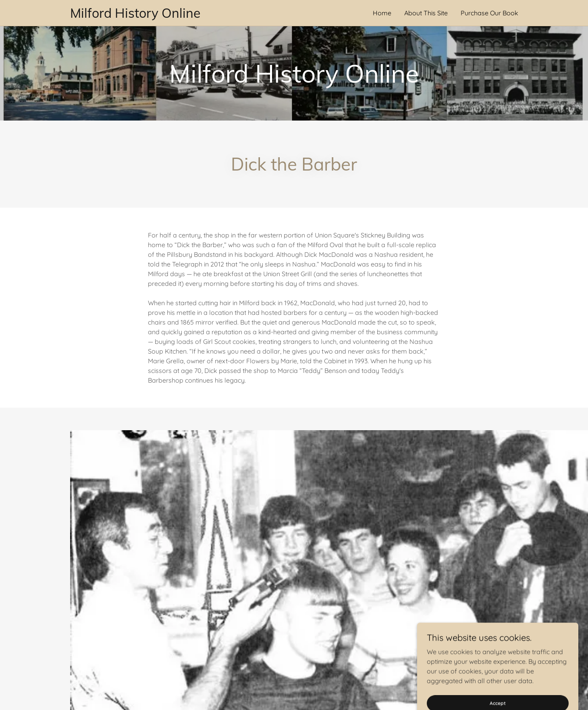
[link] (182, 15)
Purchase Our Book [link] (489, 13)
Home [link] (382, 13)
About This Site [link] (426, 13)
